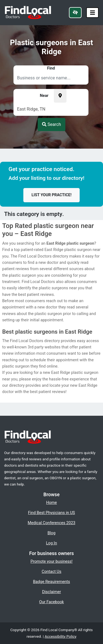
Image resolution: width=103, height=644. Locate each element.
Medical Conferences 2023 (51, 523)
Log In (52, 543)
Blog (51, 533)
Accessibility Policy (60, 636)
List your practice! (52, 195)
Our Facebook (52, 602)
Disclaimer (51, 592)
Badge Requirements (51, 582)
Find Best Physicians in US (51, 513)
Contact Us (52, 571)
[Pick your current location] (60, 96)
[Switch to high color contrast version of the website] (75, 13)
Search (51, 124)
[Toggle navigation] (93, 13)
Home (51, 503)
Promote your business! (51, 561)
